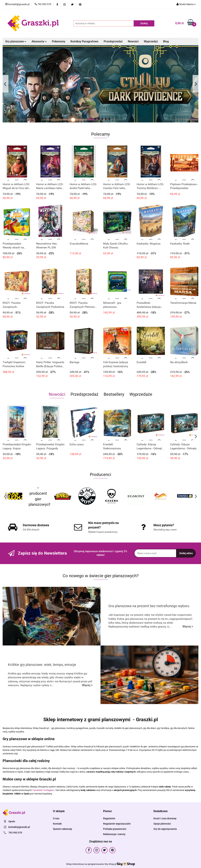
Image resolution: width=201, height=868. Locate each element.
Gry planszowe (16, 41)
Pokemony (59, 41)
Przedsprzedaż (113, 41)
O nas (56, 818)
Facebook (38, 790)
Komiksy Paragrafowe (84, 41)
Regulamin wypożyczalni (117, 824)
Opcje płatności (162, 824)
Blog (166, 41)
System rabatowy (63, 829)
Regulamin (109, 818)
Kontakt (57, 824)
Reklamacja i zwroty (114, 834)
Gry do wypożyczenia (165, 829)
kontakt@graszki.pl (19, 827)
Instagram (49, 790)
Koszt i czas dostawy (165, 818)
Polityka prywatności (115, 829)
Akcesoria (39, 41)
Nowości (133, 41)
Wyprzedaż (151, 41)
